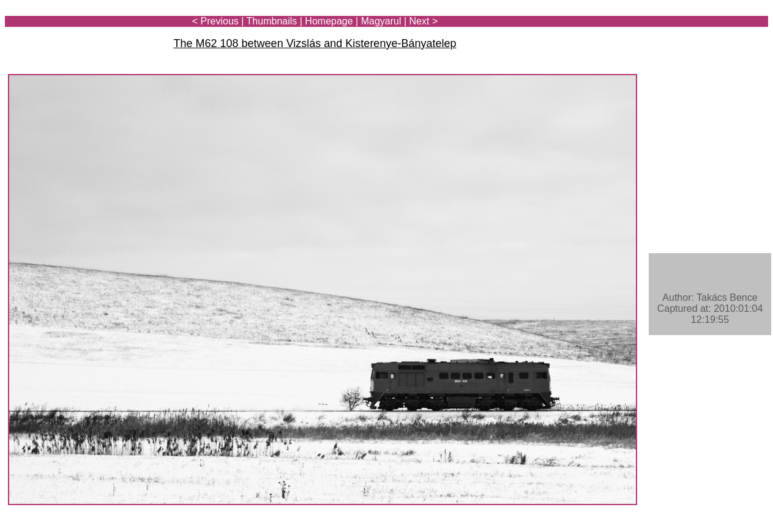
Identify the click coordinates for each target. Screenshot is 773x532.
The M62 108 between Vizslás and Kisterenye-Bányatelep (315, 43)
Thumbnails (272, 21)
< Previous (215, 21)
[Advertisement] (696, 44)
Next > (424, 21)
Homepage (329, 21)
